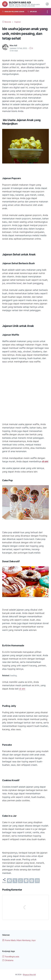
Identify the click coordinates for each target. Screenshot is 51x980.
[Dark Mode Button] (47, 4)
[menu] (5, 4)
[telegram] (26, 881)
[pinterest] (32, 881)
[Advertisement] (26, 393)
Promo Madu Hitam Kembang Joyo (19, 940)
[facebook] (9, 881)
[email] (37, 881)
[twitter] (15, 881)
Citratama (8, 960)
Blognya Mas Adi (20, 2)
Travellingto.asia (11, 957)
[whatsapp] (21, 881)
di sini (22, 689)
